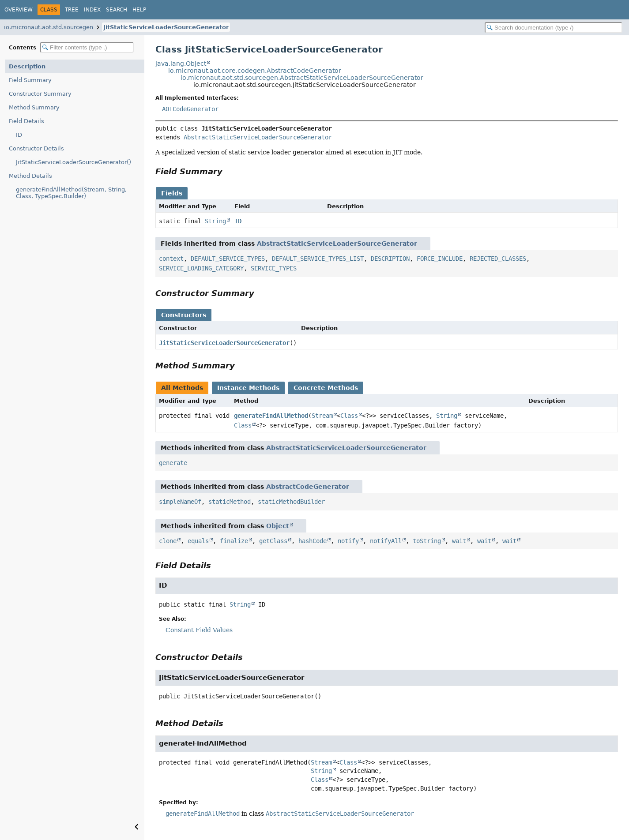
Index (92, 10)
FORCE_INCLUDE (440, 259)
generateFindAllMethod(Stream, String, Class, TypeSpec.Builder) (71, 193)
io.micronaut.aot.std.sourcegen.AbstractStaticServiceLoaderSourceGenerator (302, 78)
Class (349, 416)
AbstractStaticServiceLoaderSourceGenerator (258, 137)
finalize (234, 541)
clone (168, 541)
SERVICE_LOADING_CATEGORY (201, 268)
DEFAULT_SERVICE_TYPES (228, 259)
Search (117, 10)
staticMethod (230, 502)
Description (27, 66)
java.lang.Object (181, 64)
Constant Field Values (199, 630)
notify (348, 541)
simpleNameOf (180, 502)
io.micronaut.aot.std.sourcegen (49, 27)
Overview (19, 10)
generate (173, 463)
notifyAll (386, 541)
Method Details (30, 176)
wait (459, 541)
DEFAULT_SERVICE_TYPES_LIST (318, 259)
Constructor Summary (40, 94)
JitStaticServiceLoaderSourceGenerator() (73, 162)
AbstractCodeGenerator (308, 487)
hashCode (313, 541)
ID (19, 135)
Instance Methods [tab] (248, 388)
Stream (322, 416)
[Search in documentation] (554, 28)
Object (278, 526)
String (215, 221)
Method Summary (34, 107)
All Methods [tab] (182, 388)
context (171, 259)
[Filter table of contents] (87, 47)
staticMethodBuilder (291, 502)
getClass (273, 541)
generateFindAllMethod (271, 416)
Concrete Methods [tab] (326, 388)
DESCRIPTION (390, 259)
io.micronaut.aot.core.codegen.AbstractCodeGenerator (255, 71)
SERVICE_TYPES (274, 268)
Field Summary (30, 80)
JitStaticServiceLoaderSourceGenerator (166, 27)
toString (427, 541)
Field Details (26, 121)
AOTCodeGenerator (190, 109)
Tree (72, 10)
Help (139, 10)
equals (198, 541)
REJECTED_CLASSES (498, 259)
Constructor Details (36, 148)
